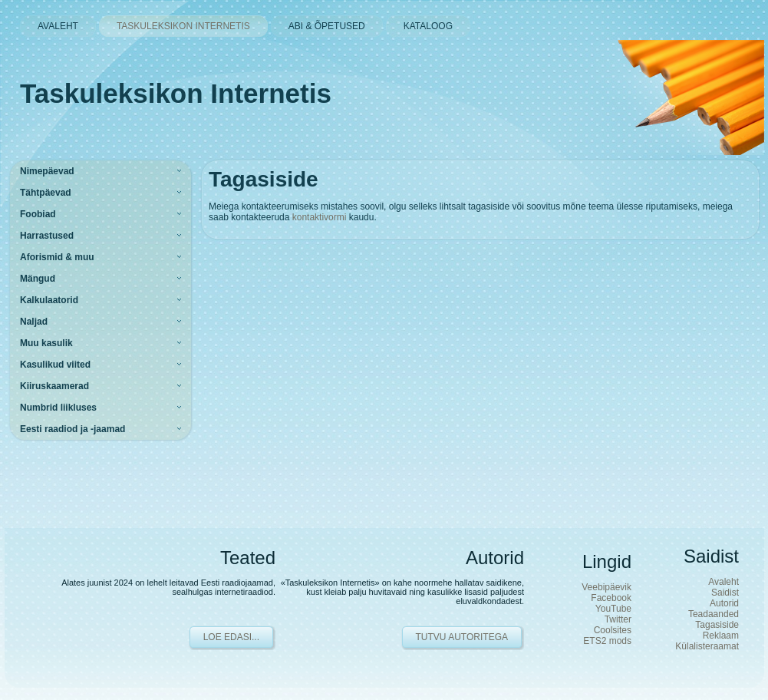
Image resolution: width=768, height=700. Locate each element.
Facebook (611, 598)
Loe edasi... (231, 637)
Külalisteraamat (707, 646)
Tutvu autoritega (462, 637)
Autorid (724, 603)
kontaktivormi (320, 217)
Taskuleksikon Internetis (176, 93)
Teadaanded (714, 614)
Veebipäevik (606, 587)
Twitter (618, 619)
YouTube (613, 609)
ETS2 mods (607, 641)
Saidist (725, 593)
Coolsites (613, 630)
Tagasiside (717, 625)
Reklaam (721, 636)
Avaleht (724, 582)
